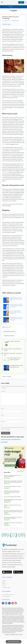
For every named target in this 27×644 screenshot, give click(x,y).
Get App (11, 7)
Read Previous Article (10, 332)
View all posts (20, 472)
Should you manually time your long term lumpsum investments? (12, 476)
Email (3, 415)
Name (3, 409)
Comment (3, 391)
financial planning (7, 377)
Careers (4, 581)
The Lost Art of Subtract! (9, 497)
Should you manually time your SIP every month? (12, 506)
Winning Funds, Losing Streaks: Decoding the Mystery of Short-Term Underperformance (13, 482)
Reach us (4, 584)
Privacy (4, 586)
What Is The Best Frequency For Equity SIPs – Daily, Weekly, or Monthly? (13, 518)
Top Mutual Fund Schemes (8, 595)
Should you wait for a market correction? (12, 487)
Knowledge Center (6, 596)
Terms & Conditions (7, 587)
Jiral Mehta (7, 478)
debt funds (10, 96)
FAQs (4, 582)
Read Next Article (9, 336)
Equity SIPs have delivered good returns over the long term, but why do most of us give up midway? (13, 512)
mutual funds (5, 172)
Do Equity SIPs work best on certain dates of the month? (13, 523)
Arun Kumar (17, 497)
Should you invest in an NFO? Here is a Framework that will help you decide (12, 492)
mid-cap (4, 144)
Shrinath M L (7, 502)
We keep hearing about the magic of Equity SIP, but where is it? (13, 500)
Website (3, 421)
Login (21, 2)
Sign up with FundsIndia (13, 642)
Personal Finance (7, 24)
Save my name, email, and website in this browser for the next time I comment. (13, 428)
